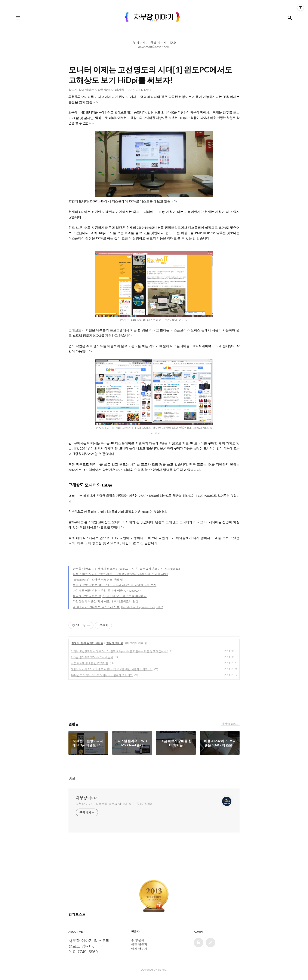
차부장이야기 (87, 798)
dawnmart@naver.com (154, 47)
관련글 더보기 (230, 724)
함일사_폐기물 (115, 643)
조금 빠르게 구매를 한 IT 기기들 (89, 663)
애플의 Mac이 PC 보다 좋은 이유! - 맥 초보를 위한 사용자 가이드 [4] (112, 669)
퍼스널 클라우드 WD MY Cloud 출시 (92, 657)
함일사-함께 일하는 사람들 (87, 643)
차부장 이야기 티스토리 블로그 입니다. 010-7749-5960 (114, 804)
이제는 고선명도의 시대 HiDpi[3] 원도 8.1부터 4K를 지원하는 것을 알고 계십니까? (119, 651)
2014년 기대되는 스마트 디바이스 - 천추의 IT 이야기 (102, 675)
